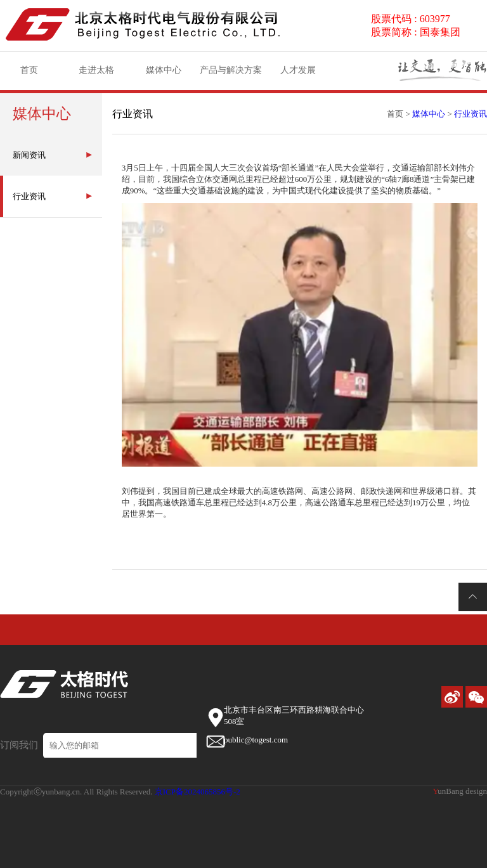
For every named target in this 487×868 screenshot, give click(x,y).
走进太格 (96, 74)
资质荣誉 (386, 68)
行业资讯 (471, 114)
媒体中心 (164, 74)
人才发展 (298, 74)
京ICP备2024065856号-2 (198, 792)
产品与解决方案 (231, 74)
